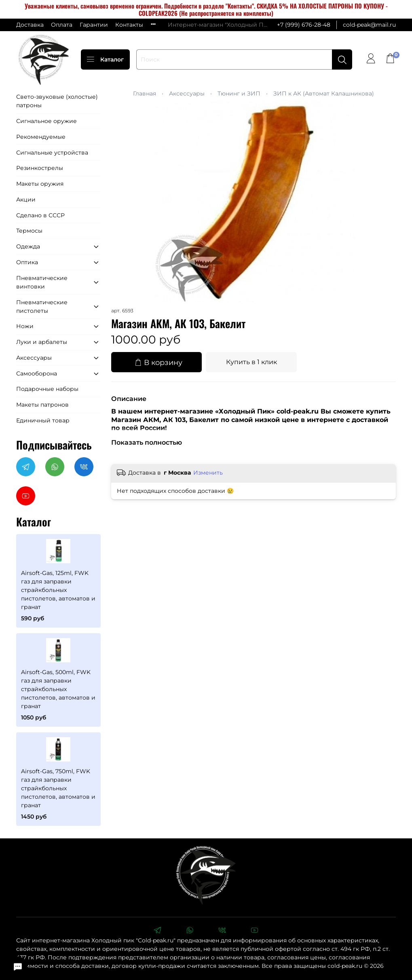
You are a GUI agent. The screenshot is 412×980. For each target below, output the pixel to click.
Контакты (129, 25)
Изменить (208, 473)
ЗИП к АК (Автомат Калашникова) (324, 93)
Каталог (105, 59)
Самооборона (37, 373)
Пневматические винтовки (42, 282)
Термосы (29, 231)
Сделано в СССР (40, 215)
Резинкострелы (40, 168)
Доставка (30, 25)
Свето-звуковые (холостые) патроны (57, 101)
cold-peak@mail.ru (369, 25)
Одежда (28, 246)
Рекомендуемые (41, 137)
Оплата (62, 25)
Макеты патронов (42, 405)
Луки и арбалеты (42, 342)
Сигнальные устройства (52, 153)
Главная (145, 93)
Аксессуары (187, 93)
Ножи (25, 326)
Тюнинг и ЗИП (239, 93)
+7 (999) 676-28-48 (304, 25)
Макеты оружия (40, 184)
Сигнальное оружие (46, 121)
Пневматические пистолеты (42, 307)
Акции (26, 199)
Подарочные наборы (47, 389)
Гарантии (94, 25)
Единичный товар (43, 420)
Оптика (27, 262)
